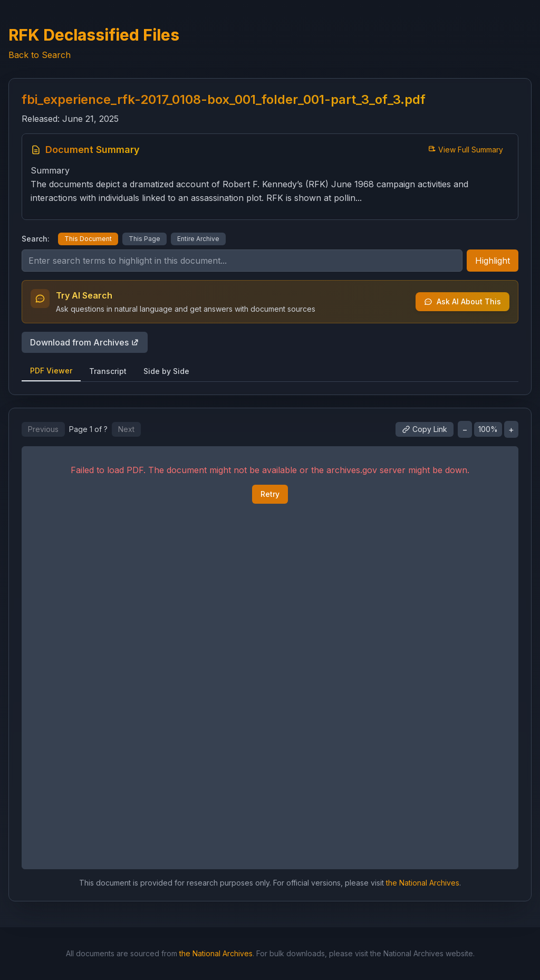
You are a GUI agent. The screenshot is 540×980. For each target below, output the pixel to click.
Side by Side (166, 371)
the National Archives (423, 883)
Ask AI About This (462, 301)
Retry (270, 494)
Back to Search (40, 55)
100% (488, 429)
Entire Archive (198, 239)
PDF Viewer (51, 371)
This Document (88, 239)
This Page (144, 239)
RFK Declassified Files (94, 35)
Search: (36, 239)
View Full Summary (465, 150)
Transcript (108, 371)
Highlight (493, 261)
